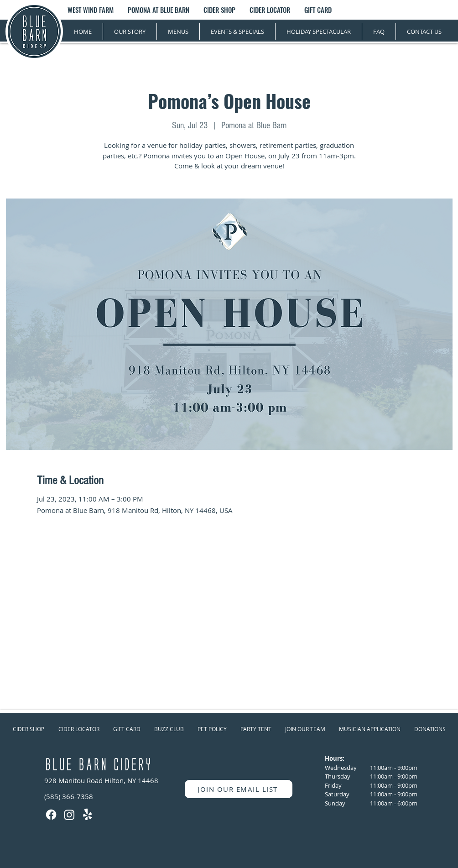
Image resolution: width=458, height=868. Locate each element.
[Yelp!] (88, 815)
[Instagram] (69, 815)
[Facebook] (51, 815)
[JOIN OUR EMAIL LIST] (239, 789)
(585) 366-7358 (69, 796)
